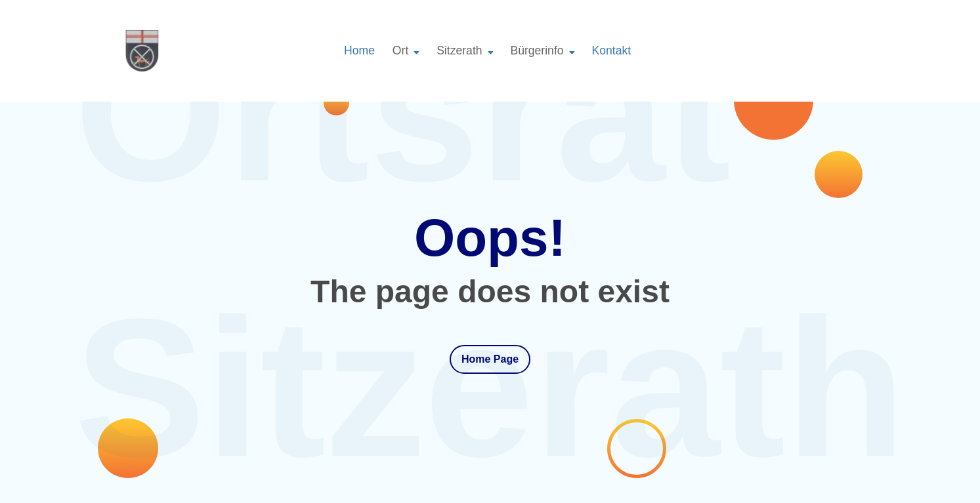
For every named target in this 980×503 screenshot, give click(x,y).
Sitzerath (459, 50)
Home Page (490, 359)
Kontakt (611, 50)
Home (359, 50)
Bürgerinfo (537, 50)
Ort (400, 50)
